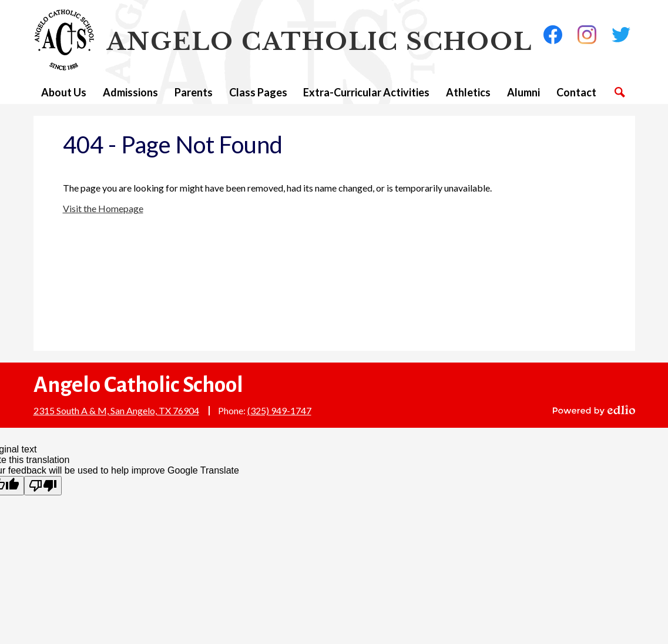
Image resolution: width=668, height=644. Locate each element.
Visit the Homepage (103, 208)
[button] (64, 92)
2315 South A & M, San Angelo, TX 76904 (116, 410)
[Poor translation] (43, 486)
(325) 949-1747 (279, 410)
